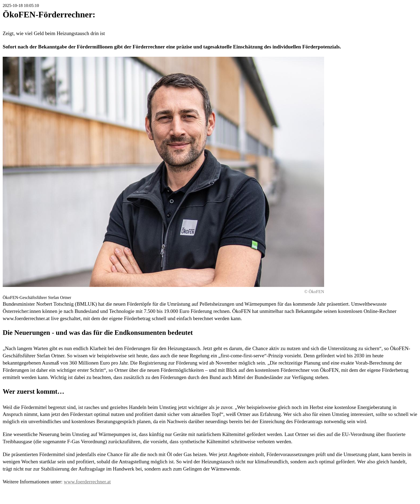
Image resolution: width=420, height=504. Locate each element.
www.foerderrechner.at (87, 482)
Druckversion (377, 494)
